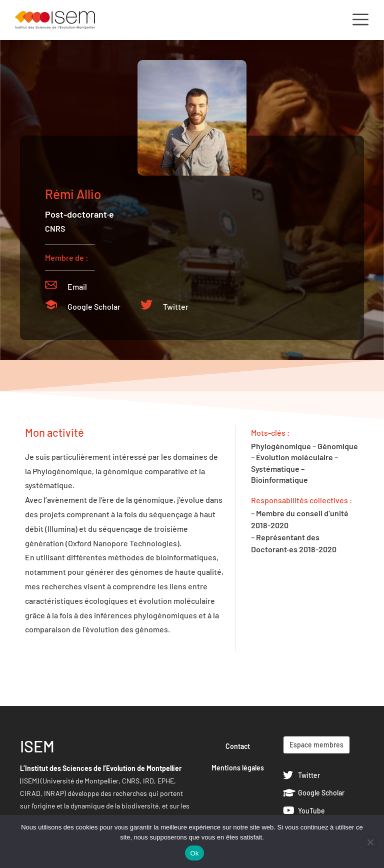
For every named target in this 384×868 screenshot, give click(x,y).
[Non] (370, 842)
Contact (238, 746)
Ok (194, 853)
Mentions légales (238, 768)
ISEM (37, 746)
